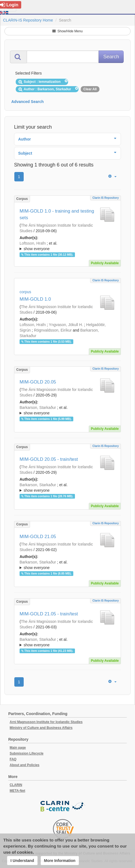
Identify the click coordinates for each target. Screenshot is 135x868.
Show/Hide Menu (67, 31)
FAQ (13, 759)
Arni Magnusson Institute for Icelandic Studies (46, 722)
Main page (18, 748)
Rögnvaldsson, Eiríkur (53, 330)
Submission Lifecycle (27, 753)
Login (9, 5)
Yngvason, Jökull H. (66, 325)
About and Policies (25, 765)
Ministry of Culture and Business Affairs (41, 728)
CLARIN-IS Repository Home (28, 20)
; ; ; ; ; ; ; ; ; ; (67, 565)
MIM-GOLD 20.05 (38, 382)
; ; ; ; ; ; (67, 410)
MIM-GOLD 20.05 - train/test (49, 459)
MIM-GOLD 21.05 (38, 537)
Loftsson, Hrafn (33, 243)
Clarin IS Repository (106, 198)
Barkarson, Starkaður (38, 407)
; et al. (67, 246)
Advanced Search (28, 102)
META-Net (17, 791)
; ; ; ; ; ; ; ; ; (67, 246)
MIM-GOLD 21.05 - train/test (49, 614)
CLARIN (16, 785)
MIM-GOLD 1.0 (35, 299)
